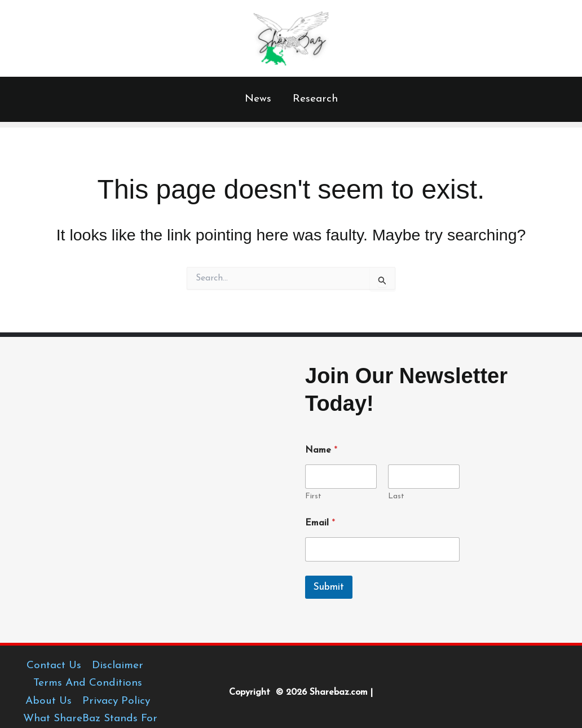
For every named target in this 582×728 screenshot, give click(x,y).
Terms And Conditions (88, 683)
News (258, 99)
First (313, 496)
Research (315, 99)
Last (396, 496)
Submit (329, 587)
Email (320, 523)
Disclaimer (118, 666)
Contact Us (54, 666)
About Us (48, 701)
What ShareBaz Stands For (90, 719)
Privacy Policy (116, 701)
